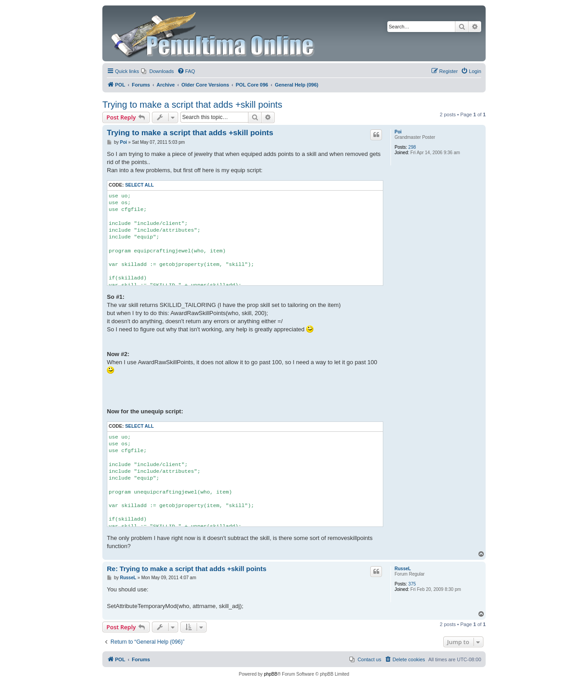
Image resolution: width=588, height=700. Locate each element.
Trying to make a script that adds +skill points (192, 105)
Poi (398, 132)
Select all (139, 185)
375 (412, 584)
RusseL (403, 569)
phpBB (271, 674)
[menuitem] (157, 71)
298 (412, 147)
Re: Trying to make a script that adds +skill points (187, 569)
